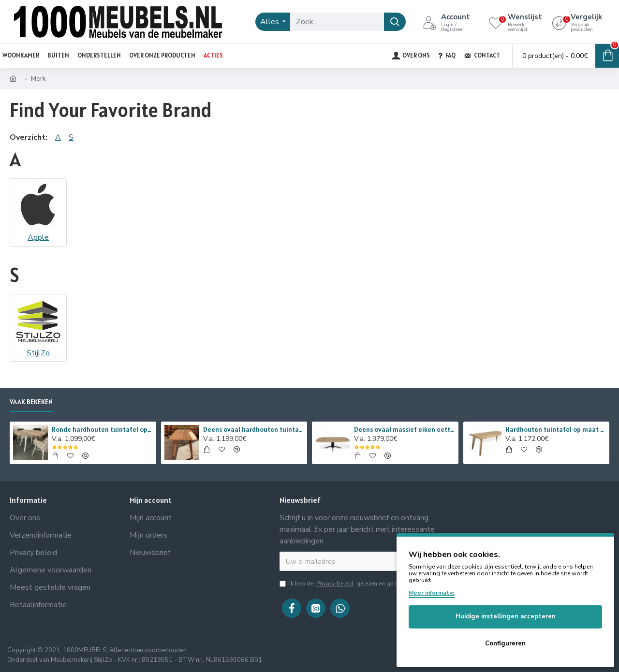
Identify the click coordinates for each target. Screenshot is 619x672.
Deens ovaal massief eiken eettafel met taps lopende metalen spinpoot (404, 429)
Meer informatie (432, 593)
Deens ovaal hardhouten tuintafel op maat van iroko (253, 429)
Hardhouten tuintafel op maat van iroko (556, 429)
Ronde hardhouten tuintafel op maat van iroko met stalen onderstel (102, 429)
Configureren (505, 643)
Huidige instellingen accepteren (506, 616)
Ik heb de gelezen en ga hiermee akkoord (360, 584)
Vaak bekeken (31, 402)
